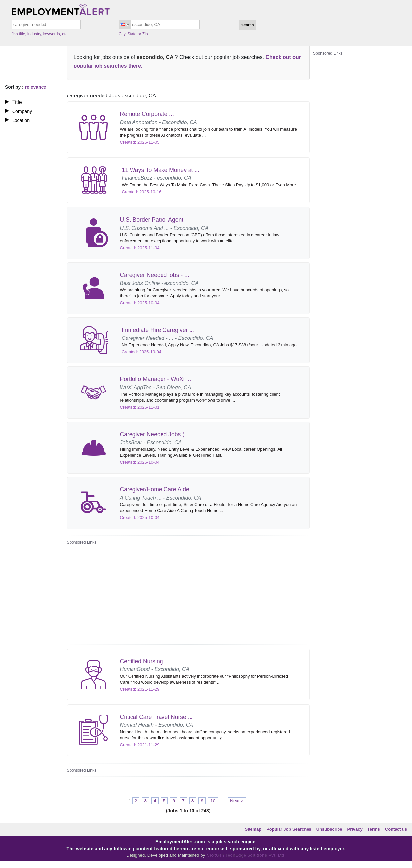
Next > (237, 801)
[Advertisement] (160, 592)
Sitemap (253, 829)
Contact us (396, 829)
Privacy (355, 829)
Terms (374, 829)
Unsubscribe (329, 829)
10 (213, 801)
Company (22, 111)
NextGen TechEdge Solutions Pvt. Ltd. (245, 855)
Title (17, 102)
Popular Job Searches (289, 829)
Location (21, 120)
